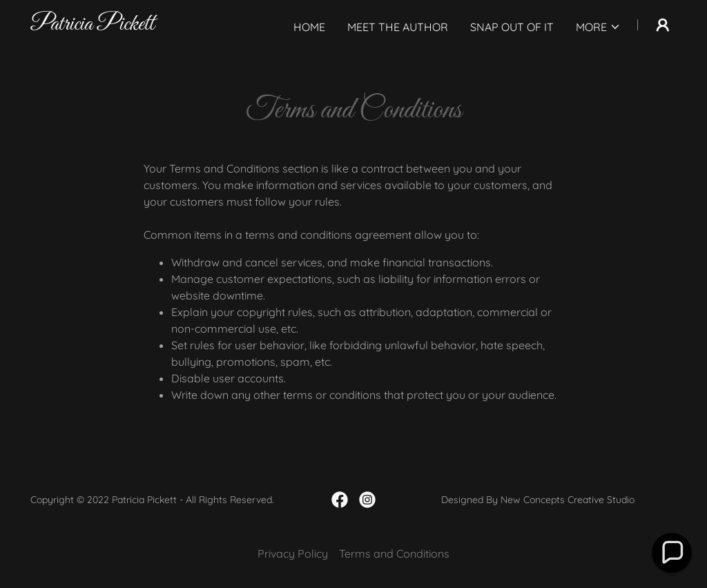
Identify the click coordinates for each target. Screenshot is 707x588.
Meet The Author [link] (398, 27)
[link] (93, 26)
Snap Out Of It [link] (512, 27)
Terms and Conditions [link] (394, 553)
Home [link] (309, 27)
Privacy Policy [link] (293, 553)
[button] (598, 27)
